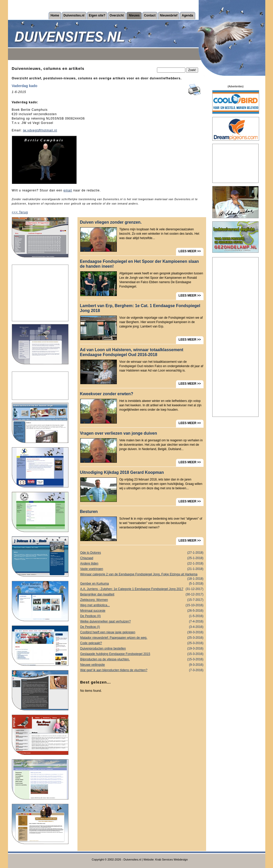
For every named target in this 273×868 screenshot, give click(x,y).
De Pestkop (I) (142, 627)
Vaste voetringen (142, 569)
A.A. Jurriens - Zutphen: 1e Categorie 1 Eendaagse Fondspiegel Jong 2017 (142, 589)
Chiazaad (142, 558)
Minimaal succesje (142, 611)
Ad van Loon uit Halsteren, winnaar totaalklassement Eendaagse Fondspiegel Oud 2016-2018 (132, 352)
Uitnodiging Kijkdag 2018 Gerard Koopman (122, 472)
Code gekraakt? (142, 643)
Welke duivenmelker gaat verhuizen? (142, 622)
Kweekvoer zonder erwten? (107, 394)
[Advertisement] (40, 293)
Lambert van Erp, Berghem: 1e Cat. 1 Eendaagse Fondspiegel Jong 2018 (140, 308)
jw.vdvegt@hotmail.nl (40, 130)
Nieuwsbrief (169, 15)
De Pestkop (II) (142, 616)
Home (55, 15)
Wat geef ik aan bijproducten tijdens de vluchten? (142, 670)
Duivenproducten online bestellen (142, 649)
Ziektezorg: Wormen (142, 600)
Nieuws (134, 15)
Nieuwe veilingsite (142, 665)
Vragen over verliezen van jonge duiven (119, 433)
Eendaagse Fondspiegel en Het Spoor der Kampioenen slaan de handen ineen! (139, 264)
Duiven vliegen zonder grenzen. (111, 222)
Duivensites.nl (74, 15)
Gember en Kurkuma (142, 584)
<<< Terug (20, 212)
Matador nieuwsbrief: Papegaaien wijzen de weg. (142, 638)
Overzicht (117, 15)
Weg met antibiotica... (142, 605)
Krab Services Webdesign (171, 859)
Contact (150, 15)
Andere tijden (142, 564)
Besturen (89, 512)
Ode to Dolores (142, 553)
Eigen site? (97, 15)
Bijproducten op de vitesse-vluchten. (142, 659)
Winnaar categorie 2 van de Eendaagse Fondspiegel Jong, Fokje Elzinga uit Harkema (142, 575)
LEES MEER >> (190, 251)
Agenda (187, 15)
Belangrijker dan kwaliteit (142, 595)
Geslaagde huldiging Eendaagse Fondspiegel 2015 (142, 654)
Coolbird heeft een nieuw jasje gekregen (142, 632)
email (68, 190)
